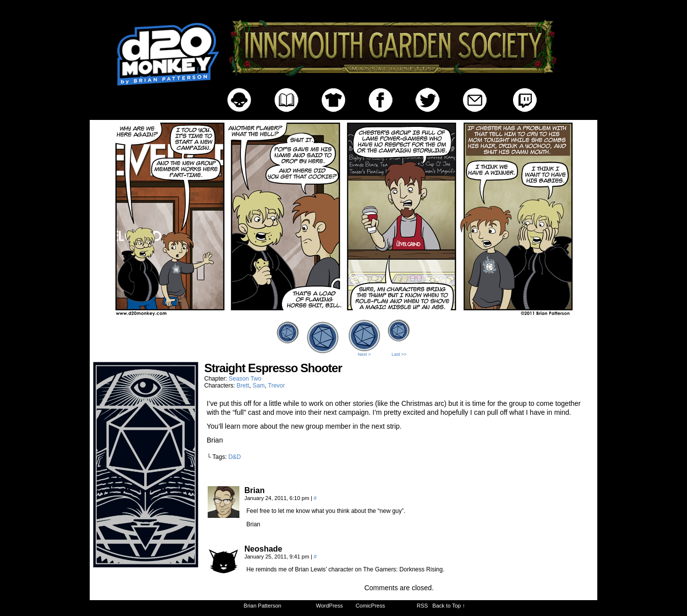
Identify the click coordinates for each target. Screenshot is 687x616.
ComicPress (370, 606)
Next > (364, 354)
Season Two (245, 379)
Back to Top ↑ (449, 606)
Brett (243, 386)
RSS (423, 606)
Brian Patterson (263, 606)
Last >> (399, 354)
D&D (235, 457)
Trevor (277, 386)
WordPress (330, 606)
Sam (258, 386)
